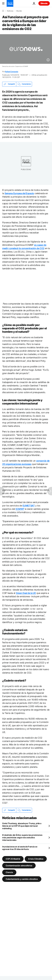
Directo (44, 3)
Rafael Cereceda (12, 72)
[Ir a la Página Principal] (10, 3)
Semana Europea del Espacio (19, 193)
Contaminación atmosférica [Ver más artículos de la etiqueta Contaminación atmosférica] (19, 865)
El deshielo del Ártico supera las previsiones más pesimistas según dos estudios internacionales (22, 837)
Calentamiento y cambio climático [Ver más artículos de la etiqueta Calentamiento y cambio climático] (22, 879)
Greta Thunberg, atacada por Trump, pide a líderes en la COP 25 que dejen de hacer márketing (22, 826)
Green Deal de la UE (26, 593)
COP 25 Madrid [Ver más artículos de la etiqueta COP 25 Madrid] (13, 859)
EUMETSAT (29, 506)
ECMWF (20, 509)
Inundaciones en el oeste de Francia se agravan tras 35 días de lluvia (20, 848)
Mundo (19, 11)
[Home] (3, 11)
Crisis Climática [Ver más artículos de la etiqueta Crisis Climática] (36, 859)
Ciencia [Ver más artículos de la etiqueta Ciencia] (9, 872)
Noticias (10, 11)
